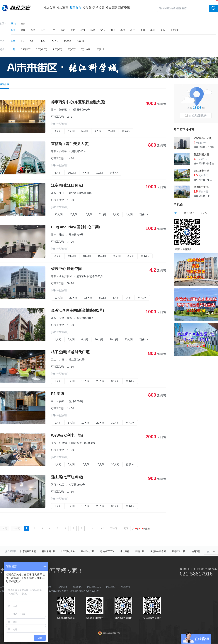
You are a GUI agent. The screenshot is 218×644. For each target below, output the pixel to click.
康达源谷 (125, 551)
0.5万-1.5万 (42, 49)
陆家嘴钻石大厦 (28, 551)
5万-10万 (86, 49)
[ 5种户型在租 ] (60, 124)
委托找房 (98, 8)
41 (93, 528)
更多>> (126, 131)
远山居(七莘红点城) (67, 477)
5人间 (85, 131)
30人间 (59, 214)
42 (102, 528)
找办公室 (50, 8)
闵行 (113, 30)
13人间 (87, 256)
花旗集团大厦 (49, 551)
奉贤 (153, 30)
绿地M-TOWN (107, 551)
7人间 (103, 214)
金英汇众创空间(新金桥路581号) (78, 310)
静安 (63, 30)
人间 (129, 298)
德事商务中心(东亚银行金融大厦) (78, 102)
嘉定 (123, 30)
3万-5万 (72, 49)
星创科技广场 (88, 551)
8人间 (58, 256)
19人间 (72, 256)
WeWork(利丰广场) (67, 435)
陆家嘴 (63, 110)
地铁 (23, 24)
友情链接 (63, 587)
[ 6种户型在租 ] (60, 207)
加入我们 (48, 587)
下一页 (114, 528)
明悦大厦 (140, 551)
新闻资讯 (124, 8)
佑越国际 (196, 551)
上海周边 (175, 30)
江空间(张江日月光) (67, 185)
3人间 (116, 214)
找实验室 (62, 8)
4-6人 (43, 41)
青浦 (143, 30)
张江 (62, 193)
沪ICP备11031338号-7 (52, 591)
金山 (163, 30)
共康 (62, 401)
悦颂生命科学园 (158, 551)
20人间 (74, 214)
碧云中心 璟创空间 (66, 269)
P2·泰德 (57, 394)
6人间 (71, 131)
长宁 (53, 30)
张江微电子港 (68, 551)
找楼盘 (87, 8)
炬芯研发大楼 (179, 551)
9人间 (58, 131)
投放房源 (111, 8)
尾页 (126, 528)
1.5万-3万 (58, 49)
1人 (22, 41)
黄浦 (33, 30)
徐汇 (43, 30)
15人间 (102, 256)
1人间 (100, 173)
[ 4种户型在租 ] (60, 165)
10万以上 (100, 49)
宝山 (103, 30)
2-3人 (32, 41)
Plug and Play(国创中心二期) (75, 227)
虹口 (83, 30)
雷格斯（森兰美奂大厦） (71, 144)
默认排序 (4, 84)
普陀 (73, 30)
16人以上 (82, 41)
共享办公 (75, 8)
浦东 (23, 30)
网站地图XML (94, 587)
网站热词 (125, 587)
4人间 (98, 131)
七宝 (62, 485)
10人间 (72, 173)
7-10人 (55, 41)
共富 (62, 360)
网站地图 (111, 587)
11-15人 (68, 41)
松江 (133, 30)
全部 (13, 30)
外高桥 (63, 151)
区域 (13, 24)
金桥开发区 (66, 276)
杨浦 (93, 30)
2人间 (112, 131)
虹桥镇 (63, 443)
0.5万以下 (26, 49)
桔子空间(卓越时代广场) (71, 352)
